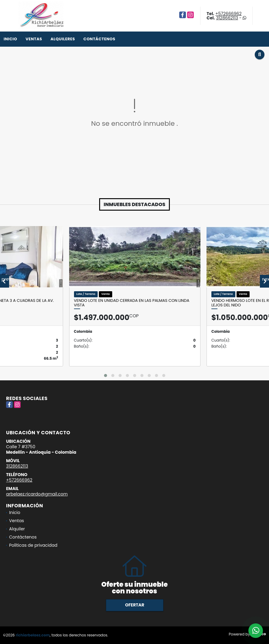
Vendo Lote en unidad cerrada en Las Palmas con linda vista (132, 303)
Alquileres (63, 39)
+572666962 (228, 14)
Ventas (34, 39)
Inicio (10, 39)
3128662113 (227, 18)
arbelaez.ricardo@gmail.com (37, 494)
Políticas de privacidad (33, 545)
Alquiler (17, 529)
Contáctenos (99, 39)
